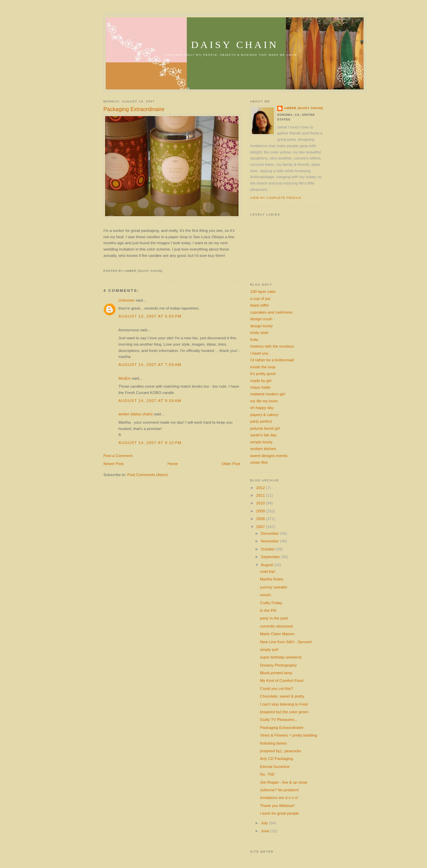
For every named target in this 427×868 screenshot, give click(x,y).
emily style (259, 332)
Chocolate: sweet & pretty (282, 696)
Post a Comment (118, 456)
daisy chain (235, 45)
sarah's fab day (263, 435)
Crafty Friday (271, 603)
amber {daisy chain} (136, 414)
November (270, 541)
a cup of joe (260, 298)
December (270, 533)
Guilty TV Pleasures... (279, 719)
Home (173, 464)
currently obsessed (276, 626)
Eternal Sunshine (275, 766)
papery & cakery (264, 414)
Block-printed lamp (276, 673)
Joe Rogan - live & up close (284, 782)
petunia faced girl (265, 428)
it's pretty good (263, 373)
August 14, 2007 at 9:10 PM (150, 443)
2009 (261, 511)
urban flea (259, 462)
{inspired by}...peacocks (280, 751)
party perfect (261, 421)
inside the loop (263, 367)
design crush (261, 319)
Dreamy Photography (278, 665)
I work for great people (279, 813)
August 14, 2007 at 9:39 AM (150, 400)
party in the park (274, 618)
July (265, 823)
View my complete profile (276, 198)
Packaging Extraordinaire (134, 109)
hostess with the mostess (272, 346)
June (266, 831)
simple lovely (261, 442)
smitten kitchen (263, 449)
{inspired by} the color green (284, 712)
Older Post (231, 464)
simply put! (269, 649)
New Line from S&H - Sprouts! (286, 642)
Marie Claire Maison (277, 634)
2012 (261, 488)
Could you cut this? (276, 688)
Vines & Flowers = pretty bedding (289, 735)
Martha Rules (272, 579)
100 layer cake (263, 291)
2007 (261, 527)
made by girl (261, 380)
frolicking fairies (273, 743)
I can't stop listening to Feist (284, 704)
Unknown (127, 300)
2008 (261, 519)
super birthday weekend (281, 657)
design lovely (262, 326)
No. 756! (267, 774)
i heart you (259, 353)
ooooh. (266, 595)
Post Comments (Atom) (147, 475)
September (271, 557)
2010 (261, 503)
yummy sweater (274, 587)
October (268, 549)
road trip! (268, 571)
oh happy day (262, 407)
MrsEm (125, 378)
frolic (254, 339)
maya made (260, 387)
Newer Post (113, 464)
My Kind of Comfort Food (282, 680)
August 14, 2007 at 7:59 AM (150, 364)
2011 (261, 495)
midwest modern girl (268, 394)
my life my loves (264, 401)
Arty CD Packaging (276, 758)
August (268, 565)
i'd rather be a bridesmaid (272, 360)
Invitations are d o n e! (279, 797)
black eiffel (259, 305)
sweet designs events (269, 456)
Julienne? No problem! (279, 790)
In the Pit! (268, 610)
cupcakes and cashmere (271, 312)
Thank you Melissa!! (277, 805)
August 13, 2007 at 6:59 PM (150, 316)
